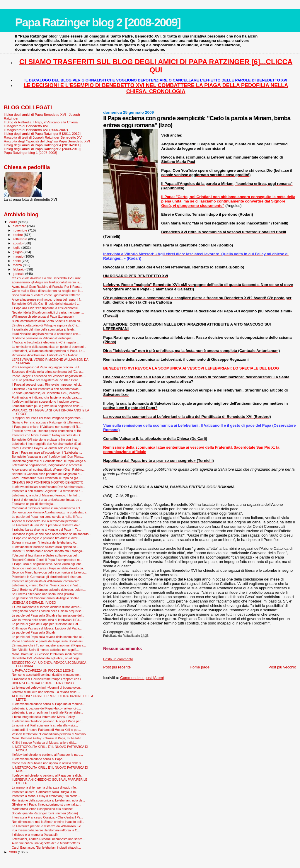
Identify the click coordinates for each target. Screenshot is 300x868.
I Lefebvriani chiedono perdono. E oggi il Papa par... (47, 721)
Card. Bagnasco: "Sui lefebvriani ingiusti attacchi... (46, 847)
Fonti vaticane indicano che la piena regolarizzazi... (47, 397)
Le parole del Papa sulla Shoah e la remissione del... (48, 615)
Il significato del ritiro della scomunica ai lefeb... (44, 329)
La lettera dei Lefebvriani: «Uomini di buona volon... (47, 687)
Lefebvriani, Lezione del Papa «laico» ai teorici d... (46, 708)
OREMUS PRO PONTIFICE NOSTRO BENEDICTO (47, 482)
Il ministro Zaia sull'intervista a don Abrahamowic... (46, 389)
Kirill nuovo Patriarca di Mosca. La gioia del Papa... (47, 628)
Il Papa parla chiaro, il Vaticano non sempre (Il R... (46, 427)
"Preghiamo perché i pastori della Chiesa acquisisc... (48, 611)
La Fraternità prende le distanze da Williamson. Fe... (48, 826)
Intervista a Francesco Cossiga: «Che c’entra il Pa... (47, 817)
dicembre (20, 226)
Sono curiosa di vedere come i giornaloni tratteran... (47, 295)
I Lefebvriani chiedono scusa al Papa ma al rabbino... (48, 704)
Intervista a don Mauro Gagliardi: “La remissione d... (47, 491)
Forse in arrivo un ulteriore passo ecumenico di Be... (48, 431)
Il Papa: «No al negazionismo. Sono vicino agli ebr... (47, 564)
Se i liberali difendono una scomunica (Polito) (43, 594)
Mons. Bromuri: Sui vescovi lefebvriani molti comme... (48, 654)
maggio (19, 256)
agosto (18, 243)
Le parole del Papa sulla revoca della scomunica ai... (48, 637)
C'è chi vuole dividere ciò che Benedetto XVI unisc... (47, 278)
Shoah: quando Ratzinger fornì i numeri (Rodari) (45, 813)
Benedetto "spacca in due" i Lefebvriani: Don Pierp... (48, 457)
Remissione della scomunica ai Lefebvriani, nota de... (48, 800)
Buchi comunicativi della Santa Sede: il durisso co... (47, 321)
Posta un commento (118, 659)
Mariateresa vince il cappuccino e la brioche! (42, 809)
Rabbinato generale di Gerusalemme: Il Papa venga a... (50, 461)
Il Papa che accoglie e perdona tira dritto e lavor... (46, 538)
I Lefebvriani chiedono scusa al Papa (37, 759)
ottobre (18, 235)
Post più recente (117, 667)
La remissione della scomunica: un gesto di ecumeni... (49, 347)
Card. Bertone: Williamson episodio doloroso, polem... (49, 590)
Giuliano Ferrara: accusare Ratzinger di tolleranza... (47, 422)
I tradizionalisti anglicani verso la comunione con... (46, 334)
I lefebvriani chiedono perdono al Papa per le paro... (47, 755)
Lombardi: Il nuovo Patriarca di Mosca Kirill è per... (46, 730)
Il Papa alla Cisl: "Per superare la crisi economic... (46, 308)
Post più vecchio (282, 667)
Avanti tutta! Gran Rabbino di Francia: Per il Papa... (47, 287)
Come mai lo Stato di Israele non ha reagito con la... (47, 291)
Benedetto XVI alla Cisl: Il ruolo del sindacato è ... (46, 304)
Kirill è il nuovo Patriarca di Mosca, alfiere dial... (44, 743)
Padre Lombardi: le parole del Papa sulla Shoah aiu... (48, 641)
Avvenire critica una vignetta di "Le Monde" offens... (47, 843)
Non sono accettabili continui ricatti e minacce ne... (47, 675)
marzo (18, 265)
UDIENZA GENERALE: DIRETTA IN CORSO (43, 683)
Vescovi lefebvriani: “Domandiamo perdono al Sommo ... (50, 734)
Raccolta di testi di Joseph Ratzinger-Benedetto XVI (43, 137)
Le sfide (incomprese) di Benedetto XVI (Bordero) (46, 393)
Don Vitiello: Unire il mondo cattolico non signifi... (45, 650)
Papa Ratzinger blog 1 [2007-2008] (30, 153)
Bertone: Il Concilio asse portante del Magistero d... (47, 474)
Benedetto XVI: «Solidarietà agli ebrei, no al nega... (47, 658)
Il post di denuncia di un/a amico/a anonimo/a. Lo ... (47, 500)
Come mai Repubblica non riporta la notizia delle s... (48, 763)
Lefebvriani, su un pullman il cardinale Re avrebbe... (47, 712)
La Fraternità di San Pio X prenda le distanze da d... (47, 525)
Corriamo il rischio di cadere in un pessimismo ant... (47, 508)
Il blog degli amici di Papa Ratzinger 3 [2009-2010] (42, 149)
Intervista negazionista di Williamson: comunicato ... (47, 581)
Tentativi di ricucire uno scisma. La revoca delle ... (46, 692)
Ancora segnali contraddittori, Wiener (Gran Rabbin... (48, 469)
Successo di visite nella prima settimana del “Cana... (48, 372)
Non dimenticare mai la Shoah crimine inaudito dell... (48, 822)
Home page (200, 667)
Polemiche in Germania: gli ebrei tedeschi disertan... (48, 577)
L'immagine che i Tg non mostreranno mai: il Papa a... (49, 645)
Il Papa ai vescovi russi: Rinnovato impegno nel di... (47, 384)
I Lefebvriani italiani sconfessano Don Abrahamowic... (48, 487)
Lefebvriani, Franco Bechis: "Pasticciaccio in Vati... (46, 585)
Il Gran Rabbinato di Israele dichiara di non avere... (47, 607)
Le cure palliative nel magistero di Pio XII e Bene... (46, 380)
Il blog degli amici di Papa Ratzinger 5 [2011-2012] (42, 133)
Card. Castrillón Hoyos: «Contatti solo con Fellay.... (47, 448)
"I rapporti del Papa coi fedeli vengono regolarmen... (47, 418)
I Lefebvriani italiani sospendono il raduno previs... (46, 401)
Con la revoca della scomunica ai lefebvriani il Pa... (47, 620)
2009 (13, 222)
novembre (21, 230)
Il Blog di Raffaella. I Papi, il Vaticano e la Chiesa (41, 122)
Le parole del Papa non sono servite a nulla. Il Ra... (47, 517)
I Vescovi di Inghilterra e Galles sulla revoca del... (45, 555)
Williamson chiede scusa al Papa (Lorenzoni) (43, 316)
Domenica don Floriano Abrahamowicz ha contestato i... (50, 512)
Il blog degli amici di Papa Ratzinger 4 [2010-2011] (42, 145)
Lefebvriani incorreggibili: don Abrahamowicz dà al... (47, 444)
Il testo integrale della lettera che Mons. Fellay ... (45, 717)
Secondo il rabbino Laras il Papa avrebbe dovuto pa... (49, 568)
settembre (21, 239)
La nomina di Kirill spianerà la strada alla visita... (45, 725)
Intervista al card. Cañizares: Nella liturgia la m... (45, 792)
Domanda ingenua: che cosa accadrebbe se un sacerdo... (51, 534)
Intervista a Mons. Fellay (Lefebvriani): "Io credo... (46, 796)
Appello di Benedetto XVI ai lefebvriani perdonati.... (47, 521)
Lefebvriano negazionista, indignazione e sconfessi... (48, 465)
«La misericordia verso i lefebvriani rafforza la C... (46, 830)
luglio (17, 248)
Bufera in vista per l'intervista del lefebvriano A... (45, 542)
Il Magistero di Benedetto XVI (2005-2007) (36, 130)
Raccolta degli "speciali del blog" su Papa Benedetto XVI (47, 141)
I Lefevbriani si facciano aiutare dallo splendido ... (46, 547)
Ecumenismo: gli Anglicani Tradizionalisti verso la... (47, 282)
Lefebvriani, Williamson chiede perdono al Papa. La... (48, 351)
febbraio (19, 269)
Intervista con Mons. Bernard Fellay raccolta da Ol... (47, 435)
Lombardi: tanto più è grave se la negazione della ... (47, 406)
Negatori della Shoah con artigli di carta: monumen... (48, 312)
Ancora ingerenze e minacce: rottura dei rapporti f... (47, 299)
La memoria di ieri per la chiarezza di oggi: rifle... (45, 787)
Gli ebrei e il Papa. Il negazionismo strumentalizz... (46, 804)
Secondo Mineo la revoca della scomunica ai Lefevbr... (49, 572)
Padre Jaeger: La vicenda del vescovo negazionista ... (49, 376)
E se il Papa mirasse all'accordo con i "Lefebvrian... (47, 452)
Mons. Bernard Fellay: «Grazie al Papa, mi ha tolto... (48, 738)
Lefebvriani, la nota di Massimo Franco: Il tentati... (46, 495)
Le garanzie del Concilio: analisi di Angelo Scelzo (45, 598)
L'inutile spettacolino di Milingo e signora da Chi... (46, 325)
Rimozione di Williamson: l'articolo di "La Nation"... (46, 355)
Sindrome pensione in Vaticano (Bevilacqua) (42, 338)
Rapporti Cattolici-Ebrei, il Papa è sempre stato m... (47, 560)
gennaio (19, 274)
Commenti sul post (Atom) (142, 678)
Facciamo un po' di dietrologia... (34, 504)
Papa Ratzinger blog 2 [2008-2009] (98, 22)
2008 (13, 852)
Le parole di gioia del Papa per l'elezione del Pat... (46, 624)
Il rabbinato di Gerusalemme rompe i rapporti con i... (47, 679)
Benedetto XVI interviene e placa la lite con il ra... (46, 440)
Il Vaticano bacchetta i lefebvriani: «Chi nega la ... (46, 342)
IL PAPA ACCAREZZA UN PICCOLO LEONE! (43, 670)
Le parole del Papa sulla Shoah (33, 632)
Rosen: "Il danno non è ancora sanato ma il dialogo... (48, 551)
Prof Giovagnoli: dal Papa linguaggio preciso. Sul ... (47, 367)
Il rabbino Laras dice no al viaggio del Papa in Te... (46, 530)
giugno (18, 252)
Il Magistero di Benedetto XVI (26, 126)
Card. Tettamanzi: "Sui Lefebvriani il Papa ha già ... (47, 478)
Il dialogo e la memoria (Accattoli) (35, 835)
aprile (17, 261)
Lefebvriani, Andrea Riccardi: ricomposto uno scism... (48, 839)
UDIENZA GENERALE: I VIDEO (34, 603)
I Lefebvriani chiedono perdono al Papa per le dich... (48, 775)
